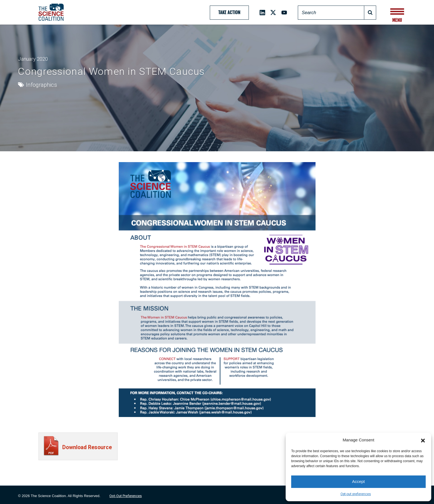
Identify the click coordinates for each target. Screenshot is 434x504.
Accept (358, 481)
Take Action (229, 12)
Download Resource (87, 447)
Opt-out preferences (356, 494)
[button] (423, 440)
